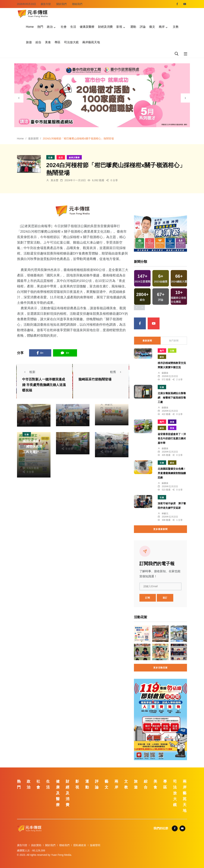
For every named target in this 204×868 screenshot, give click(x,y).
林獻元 (109, 404)
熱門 (40, 27)
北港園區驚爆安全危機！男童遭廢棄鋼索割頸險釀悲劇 (172, 473)
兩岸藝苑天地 (91, 42)
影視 (119, 27)
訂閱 (148, 598)
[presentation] (19, 98)
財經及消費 (105, 27)
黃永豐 (55, 180)
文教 (176, 27)
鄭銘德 (70, 405)
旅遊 (29, 42)
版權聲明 (95, 845)
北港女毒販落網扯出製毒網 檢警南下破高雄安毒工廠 (172, 398)
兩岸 (162, 27)
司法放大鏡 (71, 42)
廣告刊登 (46, 4)
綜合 (38, 42)
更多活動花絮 (160, 668)
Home (30, 27)
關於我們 (61, 4)
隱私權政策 (80, 845)
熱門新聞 (174, 341)
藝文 (152, 27)
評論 (143, 27)
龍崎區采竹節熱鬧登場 (95, 379)
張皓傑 (31, 406)
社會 (64, 27)
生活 (73, 27)
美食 (48, 42)
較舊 (117, 372)
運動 (133, 27)
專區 (57, 42)
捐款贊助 (36, 845)
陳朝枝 (70, 433)
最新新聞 (33, 138)
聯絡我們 (77, 4)
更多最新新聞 (160, 529)
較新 (29, 372)
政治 (50, 27)
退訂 (165, 598)
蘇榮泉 (165, 373)
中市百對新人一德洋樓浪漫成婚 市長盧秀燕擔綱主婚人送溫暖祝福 (44, 385)
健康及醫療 (87, 27)
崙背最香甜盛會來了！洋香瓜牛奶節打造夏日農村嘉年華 (172, 438)
